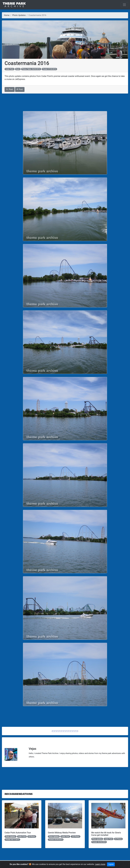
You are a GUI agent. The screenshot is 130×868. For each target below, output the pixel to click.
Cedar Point (9, 69)
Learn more (100, 864)
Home (7, 15)
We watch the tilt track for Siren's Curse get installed (106, 834)
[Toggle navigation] (124, 5)
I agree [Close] (111, 864)
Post (10, 89)
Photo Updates (19, 15)
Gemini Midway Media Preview (62, 833)
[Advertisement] (65, 102)
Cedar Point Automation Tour (18, 833)
